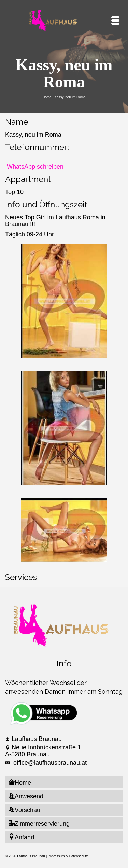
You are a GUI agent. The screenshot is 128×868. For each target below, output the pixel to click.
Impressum (56, 856)
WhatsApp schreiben (35, 167)
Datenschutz (79, 856)
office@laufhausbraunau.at (46, 763)
